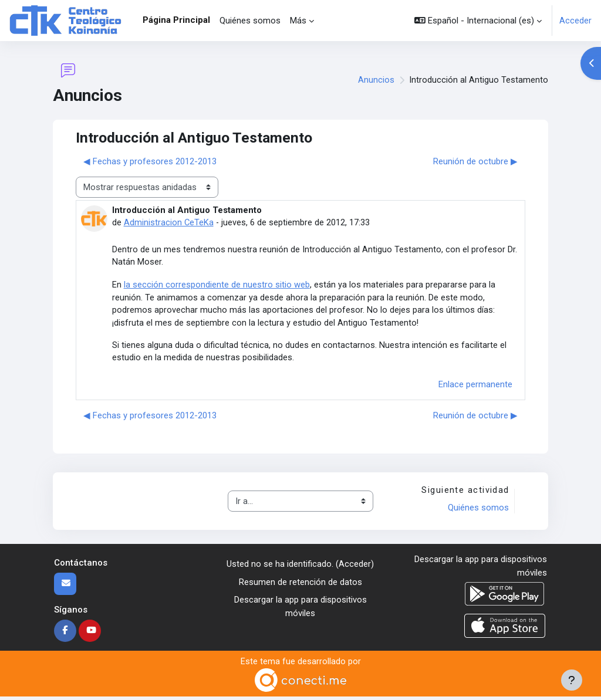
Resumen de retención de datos (300, 585)
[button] (478, 21)
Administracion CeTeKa (169, 222)
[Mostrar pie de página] (572, 680)
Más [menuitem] (298, 21)
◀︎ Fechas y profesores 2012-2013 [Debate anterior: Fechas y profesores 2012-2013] (150, 161)
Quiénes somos (478, 510)
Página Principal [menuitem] (176, 20)
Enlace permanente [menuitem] (475, 387)
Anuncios (376, 80)
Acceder (575, 21)
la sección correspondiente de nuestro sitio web (217, 285)
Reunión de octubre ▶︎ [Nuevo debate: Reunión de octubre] (475, 161)
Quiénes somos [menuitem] (250, 21)
